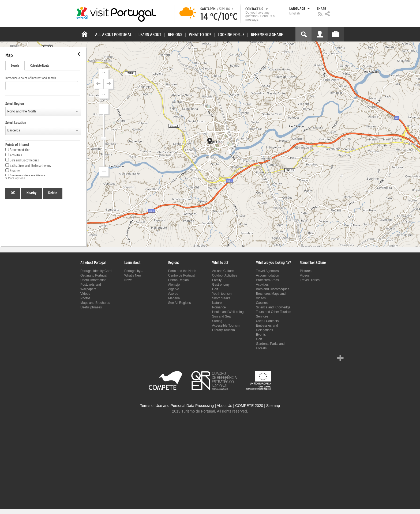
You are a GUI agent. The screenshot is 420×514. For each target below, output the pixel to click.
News (128, 280)
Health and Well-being (228, 312)
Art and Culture (223, 271)
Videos (85, 294)
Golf (215, 289)
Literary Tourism (224, 330)
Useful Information (93, 280)
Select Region (15, 104)
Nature (217, 303)
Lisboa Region (179, 280)
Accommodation (18, 150)
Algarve (174, 289)
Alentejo (174, 285)
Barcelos (14, 130)
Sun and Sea (221, 316)
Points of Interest (17, 145)
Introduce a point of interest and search (31, 78)
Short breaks (221, 298)
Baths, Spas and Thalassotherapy (28, 165)
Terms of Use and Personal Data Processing (177, 406)
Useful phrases (91, 307)
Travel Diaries (310, 280)
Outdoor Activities (225, 275)
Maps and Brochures (95, 303)
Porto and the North (22, 111)
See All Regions (180, 303)
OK (13, 193)
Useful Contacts (267, 321)
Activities (14, 155)
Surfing (217, 321)
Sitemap (273, 406)
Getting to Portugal (94, 275)
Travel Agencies (267, 271)
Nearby (31, 193)
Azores (173, 294)
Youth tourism (222, 294)
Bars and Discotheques (22, 160)
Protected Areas (267, 280)
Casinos (262, 303)
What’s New (133, 275)
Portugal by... (134, 271)
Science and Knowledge (273, 307)
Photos (85, 298)
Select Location (16, 123)
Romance (219, 307)
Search (15, 66)
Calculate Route (40, 66)
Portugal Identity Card (96, 271)
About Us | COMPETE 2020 (240, 406)
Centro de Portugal (182, 275)
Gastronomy (221, 285)
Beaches (13, 171)
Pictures (305, 271)
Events (261, 335)
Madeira (174, 298)
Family (217, 280)
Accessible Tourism (226, 326)
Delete (53, 193)
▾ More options (15, 178)
